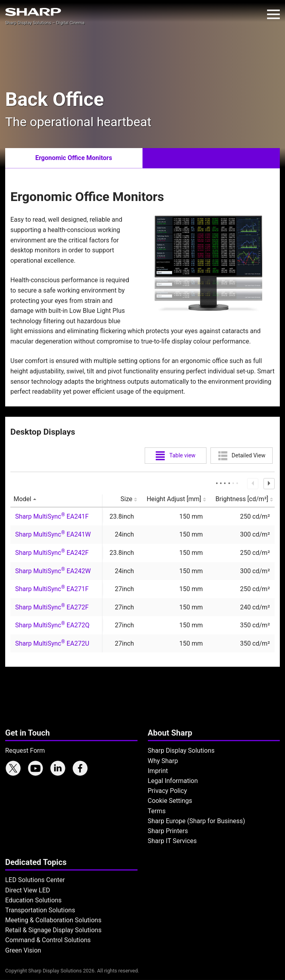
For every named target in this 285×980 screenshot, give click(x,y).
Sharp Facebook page (80, 768)
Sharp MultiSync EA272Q (52, 625)
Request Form (25, 751)
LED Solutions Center (35, 880)
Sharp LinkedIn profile (58, 768)
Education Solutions (33, 900)
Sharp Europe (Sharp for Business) (197, 821)
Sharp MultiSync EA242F (52, 553)
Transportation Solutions (40, 910)
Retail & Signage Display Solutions (53, 930)
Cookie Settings (170, 801)
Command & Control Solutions (48, 940)
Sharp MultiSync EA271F (52, 589)
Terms (157, 811)
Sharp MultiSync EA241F (52, 516)
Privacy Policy (168, 791)
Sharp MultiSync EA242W (53, 571)
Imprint (158, 771)
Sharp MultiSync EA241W (53, 534)
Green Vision (23, 950)
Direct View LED (28, 890)
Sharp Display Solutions (181, 751)
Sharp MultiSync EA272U (52, 643)
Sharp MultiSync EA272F (52, 607)
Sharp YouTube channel (35, 768)
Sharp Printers (168, 831)
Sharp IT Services (172, 841)
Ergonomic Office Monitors (74, 158)
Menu (273, 14)
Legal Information (173, 781)
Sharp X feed (13, 768)
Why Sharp (163, 761)
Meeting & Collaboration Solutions (53, 920)
